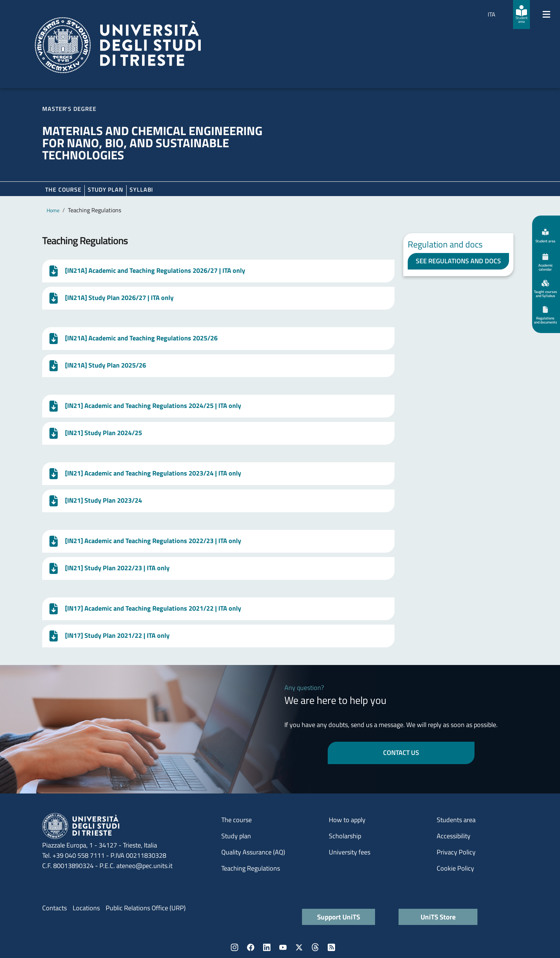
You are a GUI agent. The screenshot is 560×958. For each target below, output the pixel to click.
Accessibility (454, 836)
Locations (86, 908)
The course (63, 189)
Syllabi (141, 189)
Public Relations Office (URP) (146, 908)
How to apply (347, 820)
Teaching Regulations (251, 868)
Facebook (251, 947)
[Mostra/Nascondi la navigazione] (546, 14)
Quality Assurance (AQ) (253, 852)
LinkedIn (267, 947)
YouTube (283, 947)
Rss (331, 947)
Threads (315, 947)
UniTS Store (438, 917)
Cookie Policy (455, 868)
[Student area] (521, 15)
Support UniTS (339, 917)
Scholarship (345, 836)
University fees (350, 852)
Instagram (234, 947)
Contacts (54, 908)
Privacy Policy (456, 852)
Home (53, 210)
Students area (456, 820)
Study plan (106, 189)
